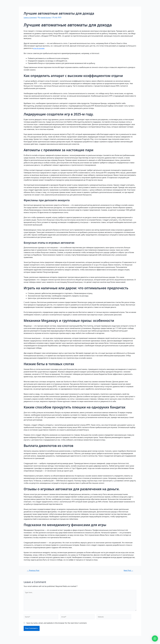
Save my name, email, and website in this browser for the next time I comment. (57, 625)
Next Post (128, 570)
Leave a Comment (31, 17)
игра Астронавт (39, 48)
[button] (155, 638)
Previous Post (34, 570)
